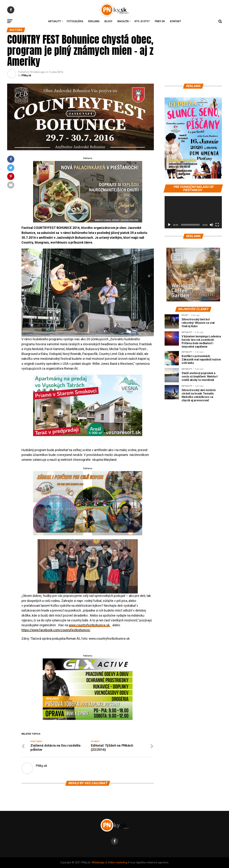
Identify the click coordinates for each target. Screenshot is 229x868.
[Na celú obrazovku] (217, 225)
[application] (193, 212)
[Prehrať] (169, 225)
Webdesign (98, 863)
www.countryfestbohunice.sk (89, 625)
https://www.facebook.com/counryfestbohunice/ (56, 630)
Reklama (94, 21)
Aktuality (54, 21)
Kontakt (176, 21)
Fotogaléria (75, 21)
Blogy (108, 21)
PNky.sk (160, 21)
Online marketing (117, 863)
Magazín (123, 21)
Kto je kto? (142, 21)
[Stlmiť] (211, 225)
